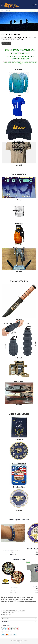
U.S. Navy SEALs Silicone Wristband (13, 550)
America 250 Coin (13, 588)
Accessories (19, 141)
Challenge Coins (19, 463)
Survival (19, 358)
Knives (19, 319)
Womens (19, 118)
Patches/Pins (19, 487)
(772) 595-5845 (7, 615)
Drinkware (19, 224)
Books (19, 200)
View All (19, 165)
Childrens (19, 439)
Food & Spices (19, 247)
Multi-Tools (19, 382)
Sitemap (19, 642)
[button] (6, 43)
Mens (19, 95)
